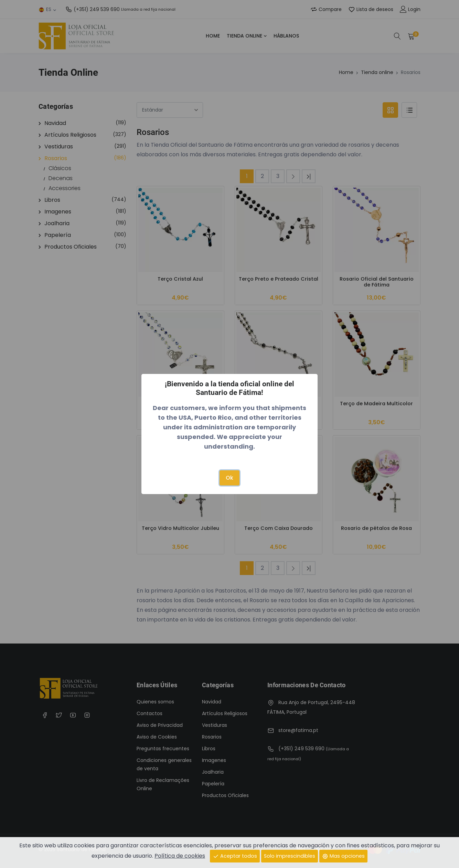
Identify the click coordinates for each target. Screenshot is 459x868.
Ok (229, 478)
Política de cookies (180, 855)
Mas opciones (343, 856)
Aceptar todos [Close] (235, 856)
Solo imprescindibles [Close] (290, 856)
